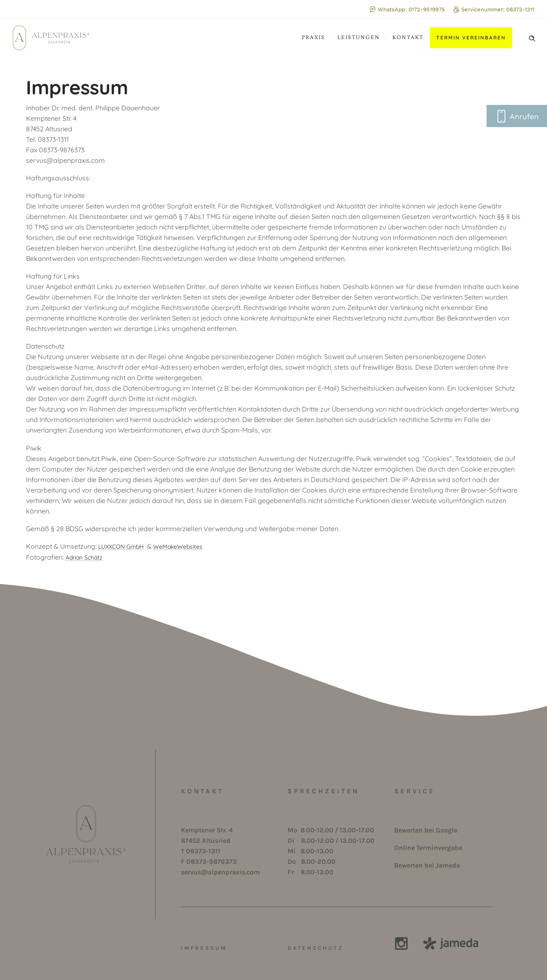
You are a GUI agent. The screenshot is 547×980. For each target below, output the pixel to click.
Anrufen (517, 116)
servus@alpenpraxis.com (220, 872)
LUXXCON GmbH (121, 547)
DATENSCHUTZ (315, 948)
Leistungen (359, 38)
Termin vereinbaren (471, 38)
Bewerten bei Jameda (427, 865)
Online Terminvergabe (428, 848)
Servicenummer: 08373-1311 (494, 9)
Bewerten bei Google (426, 830)
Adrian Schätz (84, 558)
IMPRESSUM (204, 948)
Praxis (313, 38)
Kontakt (408, 38)
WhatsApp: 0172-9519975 (407, 9)
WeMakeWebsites (178, 547)
